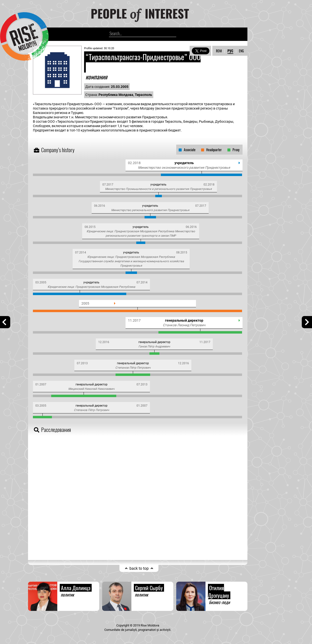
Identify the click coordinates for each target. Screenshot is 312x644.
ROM (219, 51)
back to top (139, 568)
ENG (241, 51)
